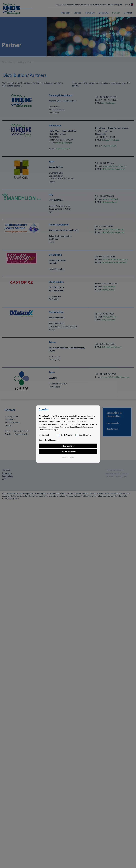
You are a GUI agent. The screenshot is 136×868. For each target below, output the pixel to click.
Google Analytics (66, 435)
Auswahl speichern (68, 451)
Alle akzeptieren (68, 446)
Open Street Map (85, 435)
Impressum (55, 440)
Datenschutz (44, 440)
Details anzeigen (68, 457)
